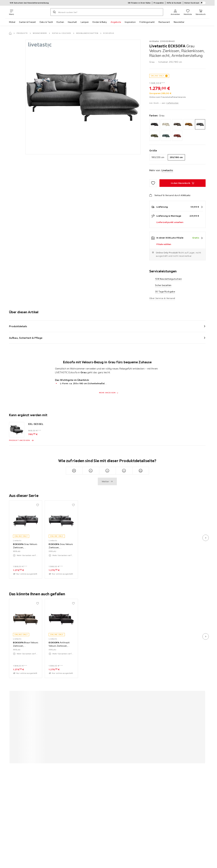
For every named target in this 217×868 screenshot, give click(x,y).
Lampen (85, 22)
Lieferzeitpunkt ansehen (170, 222)
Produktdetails (18, 326)
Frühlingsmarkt (147, 22)
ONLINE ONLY (157, 76)
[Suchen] (54, 12)
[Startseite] (10, 33)
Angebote (116, 22)
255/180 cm (176, 157)
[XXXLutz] (32, 12)
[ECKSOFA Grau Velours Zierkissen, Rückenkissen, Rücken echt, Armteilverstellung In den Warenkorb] (183, 183)
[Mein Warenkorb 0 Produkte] (201, 12)
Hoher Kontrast (195, 3)
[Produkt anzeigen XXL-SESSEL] (21, 440)
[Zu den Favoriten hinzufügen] (153, 183)
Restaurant (164, 22)
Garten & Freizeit (27, 22)
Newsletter (179, 22)
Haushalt (72, 22)
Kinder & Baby (100, 22)
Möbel (12, 22)
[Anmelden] (175, 12)
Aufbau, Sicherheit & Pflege (26, 338)
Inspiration (130, 22)
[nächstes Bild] (206, 538)
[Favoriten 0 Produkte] (188, 12)
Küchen (60, 22)
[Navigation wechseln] (11, 12)
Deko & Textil (46, 22)
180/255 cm (158, 157)
